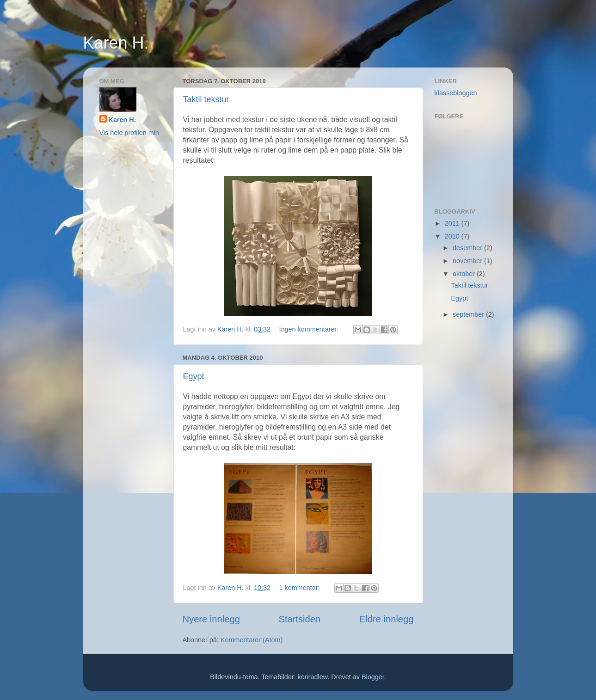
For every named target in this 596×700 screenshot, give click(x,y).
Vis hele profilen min (129, 133)
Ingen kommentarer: (310, 329)
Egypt (194, 376)
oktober (465, 274)
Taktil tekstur (206, 99)
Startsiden (299, 619)
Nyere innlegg (211, 619)
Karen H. (116, 43)
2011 (453, 223)
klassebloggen (456, 93)
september (469, 314)
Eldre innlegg (387, 619)
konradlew (313, 677)
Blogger (373, 677)
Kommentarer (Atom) (252, 640)
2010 (453, 236)
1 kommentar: (301, 588)
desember (468, 248)
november (468, 261)
